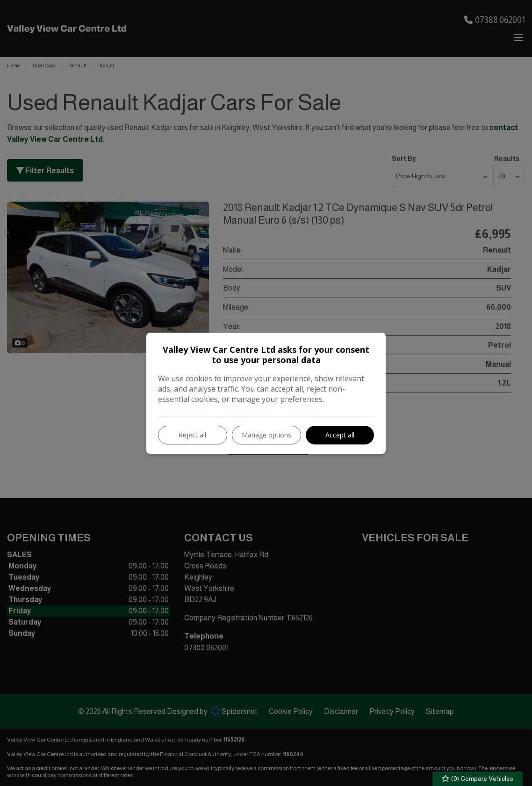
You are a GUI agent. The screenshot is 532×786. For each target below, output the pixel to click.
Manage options (266, 435)
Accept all (340, 435)
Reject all (192, 435)
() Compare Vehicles (478, 779)
